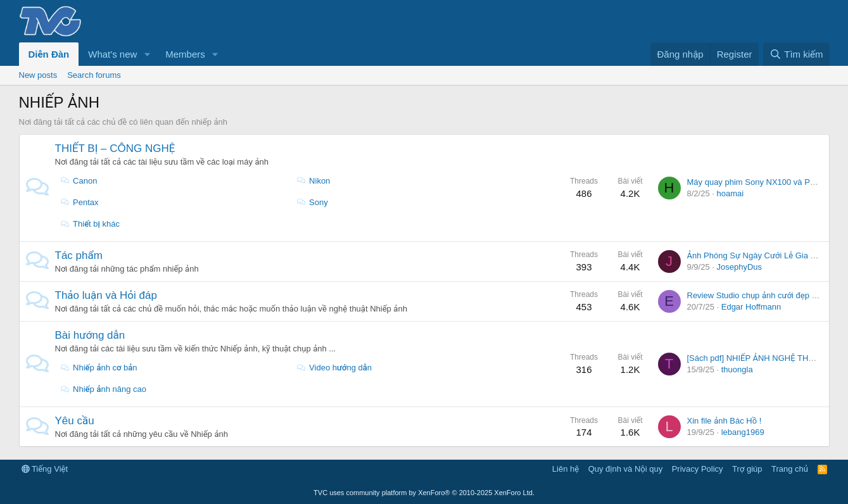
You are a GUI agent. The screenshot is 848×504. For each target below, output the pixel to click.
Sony (312, 202)
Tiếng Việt (45, 469)
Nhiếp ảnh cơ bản (99, 368)
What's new (112, 54)
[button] (147, 54)
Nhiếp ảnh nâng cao (103, 389)
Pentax (79, 202)
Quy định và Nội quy (626, 469)
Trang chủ (790, 469)
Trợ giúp (747, 469)
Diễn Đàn (49, 54)
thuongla (737, 369)
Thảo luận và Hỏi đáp (106, 295)
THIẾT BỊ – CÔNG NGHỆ (115, 148)
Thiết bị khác (90, 224)
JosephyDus (740, 267)
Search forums (94, 75)
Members (185, 54)
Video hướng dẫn (334, 368)
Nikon (313, 181)
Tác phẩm (79, 255)
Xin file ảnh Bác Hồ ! (725, 421)
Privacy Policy (698, 469)
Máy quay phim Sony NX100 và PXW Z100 (766, 182)
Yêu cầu (75, 421)
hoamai (731, 193)
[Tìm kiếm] (796, 54)
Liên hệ (566, 469)
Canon (79, 181)
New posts (38, 75)
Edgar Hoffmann (751, 307)
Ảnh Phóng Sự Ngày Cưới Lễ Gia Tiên (757, 255)
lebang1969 (743, 432)
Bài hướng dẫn (90, 335)
